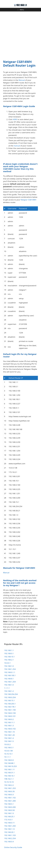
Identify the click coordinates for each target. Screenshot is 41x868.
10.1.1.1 (7, 770)
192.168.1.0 (9, 679)
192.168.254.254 (11, 707)
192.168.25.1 (9, 829)
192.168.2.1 (9, 673)
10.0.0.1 (7, 676)
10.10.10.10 (9, 795)
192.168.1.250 (10, 839)
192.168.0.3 (9, 807)
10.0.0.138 (8, 764)
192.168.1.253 (10, 801)
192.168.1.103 (10, 848)
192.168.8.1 (9, 691)
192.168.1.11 (9, 782)
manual (17, 146)
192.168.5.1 (9, 817)
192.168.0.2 (9, 732)
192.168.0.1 (9, 666)
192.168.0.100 (10, 726)
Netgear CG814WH (28, 213)
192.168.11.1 (9, 735)
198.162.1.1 (9, 792)
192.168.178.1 (10, 720)
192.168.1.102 (10, 811)
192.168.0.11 (9, 836)
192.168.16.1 (9, 789)
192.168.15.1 (9, 713)
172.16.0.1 (8, 832)
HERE (15, 119)
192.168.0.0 (9, 773)
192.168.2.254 (10, 851)
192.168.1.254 (10, 682)
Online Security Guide (13, 860)
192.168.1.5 (9, 754)
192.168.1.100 (10, 723)
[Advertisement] (20, 34)
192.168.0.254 (10, 710)
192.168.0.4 (9, 854)
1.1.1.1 (7, 701)
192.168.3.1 (9, 760)
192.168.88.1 (9, 776)
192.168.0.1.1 (10, 685)
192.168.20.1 (9, 845)
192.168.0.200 (10, 820)
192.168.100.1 (10, 688)
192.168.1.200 (10, 814)
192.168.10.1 (9, 670)
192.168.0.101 (10, 729)
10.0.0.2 (7, 757)
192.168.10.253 (10, 779)
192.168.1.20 (9, 748)
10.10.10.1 (8, 767)
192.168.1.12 (9, 842)
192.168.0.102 (10, 742)
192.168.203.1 (10, 717)
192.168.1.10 (9, 745)
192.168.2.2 (9, 798)
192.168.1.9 (9, 826)
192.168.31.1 (9, 785)
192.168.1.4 (9, 751)
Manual (22, 80)
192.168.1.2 (9, 704)
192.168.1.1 (9, 663)
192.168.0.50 (9, 823)
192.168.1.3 (9, 738)
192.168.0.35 (9, 804)
